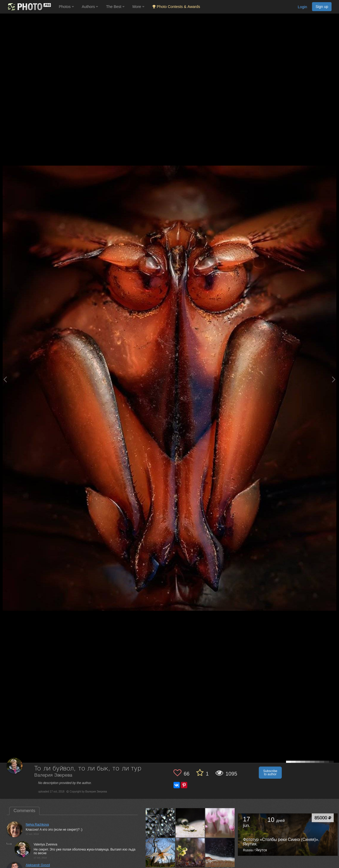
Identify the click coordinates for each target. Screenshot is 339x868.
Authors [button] (90, 7)
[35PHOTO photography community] (29, 7)
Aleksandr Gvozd (38, 865)
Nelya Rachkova (37, 825)
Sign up (322, 7)
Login (302, 7)
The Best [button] (115, 7)
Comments (24, 811)
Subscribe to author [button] (270, 773)
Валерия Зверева (53, 775)
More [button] (138, 7)
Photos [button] (66, 7)
